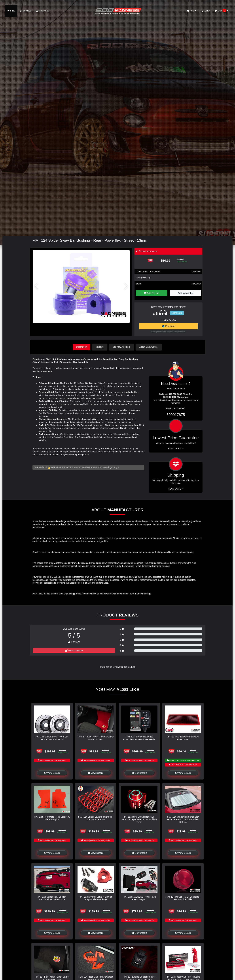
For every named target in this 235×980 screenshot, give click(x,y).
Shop (11, 11)
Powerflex (196, 284)
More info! (196, 272)
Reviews (100, 347)
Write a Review (74, 650)
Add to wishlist (185, 293)
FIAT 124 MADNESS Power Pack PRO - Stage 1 (139, 898)
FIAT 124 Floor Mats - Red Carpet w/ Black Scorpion (52, 818)
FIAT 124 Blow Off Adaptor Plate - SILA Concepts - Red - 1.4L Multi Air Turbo (139, 819)
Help (192, 11)
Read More (176, 448)
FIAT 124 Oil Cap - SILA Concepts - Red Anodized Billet (183, 898)
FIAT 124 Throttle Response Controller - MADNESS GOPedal (139, 738)
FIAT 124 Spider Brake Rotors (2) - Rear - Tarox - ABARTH (52, 738)
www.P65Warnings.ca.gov (107, 467)
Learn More (177, 313)
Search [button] (205, 11)
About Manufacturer (149, 347)
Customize (42, 11)
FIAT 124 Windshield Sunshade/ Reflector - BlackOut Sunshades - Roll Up (183, 819)
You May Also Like (122, 347)
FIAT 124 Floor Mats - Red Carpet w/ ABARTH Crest (96, 738)
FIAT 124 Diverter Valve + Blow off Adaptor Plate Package (96, 898)
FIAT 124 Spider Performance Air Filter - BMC (183, 738)
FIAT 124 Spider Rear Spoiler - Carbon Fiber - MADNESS (52, 898)
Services (26, 11)
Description (81, 347)
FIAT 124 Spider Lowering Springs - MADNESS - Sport (96, 818)
